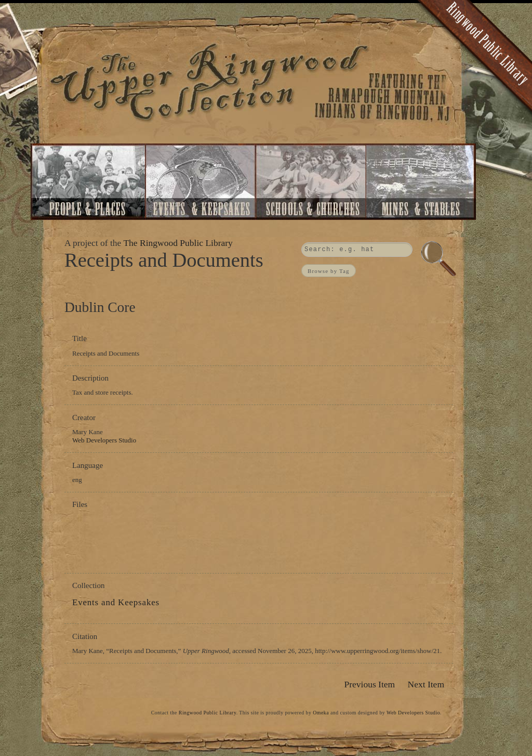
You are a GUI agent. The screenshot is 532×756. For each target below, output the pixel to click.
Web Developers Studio (104, 440)
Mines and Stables (422, 182)
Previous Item (369, 684)
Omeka (321, 713)
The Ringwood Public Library (178, 243)
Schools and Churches (310, 182)
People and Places (89, 182)
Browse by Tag (329, 270)
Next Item (426, 684)
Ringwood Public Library (208, 713)
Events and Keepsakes (201, 182)
